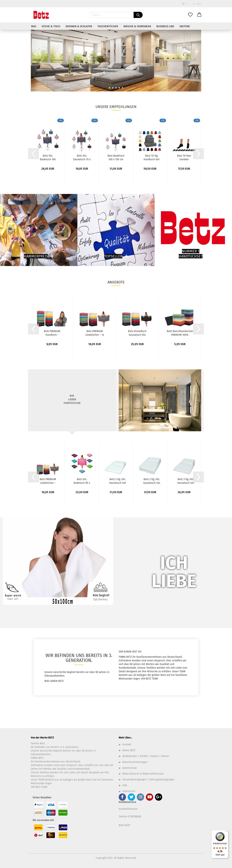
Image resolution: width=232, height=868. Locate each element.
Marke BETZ (129, 750)
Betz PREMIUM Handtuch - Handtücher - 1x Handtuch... (52, 333)
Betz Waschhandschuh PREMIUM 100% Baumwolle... (180, 333)
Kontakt (127, 745)
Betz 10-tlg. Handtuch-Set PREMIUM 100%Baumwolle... (152, 157)
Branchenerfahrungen (135, 762)
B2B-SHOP (124, 825)
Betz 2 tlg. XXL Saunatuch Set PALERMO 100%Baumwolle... (117, 481)
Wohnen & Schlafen (79, 26)
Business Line (165, 26)
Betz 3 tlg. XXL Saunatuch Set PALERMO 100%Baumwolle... (152, 481)
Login (197, 4)
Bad (34, 26)
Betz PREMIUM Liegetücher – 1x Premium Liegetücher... (95, 333)
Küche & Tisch (51, 26)
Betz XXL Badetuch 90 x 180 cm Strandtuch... (82, 481)
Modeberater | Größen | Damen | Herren (146, 756)
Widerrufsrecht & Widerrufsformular (143, 774)
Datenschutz (130, 768)
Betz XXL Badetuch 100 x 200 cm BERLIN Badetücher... (48, 157)
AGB (125, 785)
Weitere (185, 26)
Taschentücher (108, 26)
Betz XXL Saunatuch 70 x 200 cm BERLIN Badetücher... (82, 157)
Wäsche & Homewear (137, 26)
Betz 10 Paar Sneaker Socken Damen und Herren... (184, 157)
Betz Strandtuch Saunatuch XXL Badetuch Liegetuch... (137, 333)
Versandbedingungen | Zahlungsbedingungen (148, 780)
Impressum (129, 791)
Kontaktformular (128, 809)
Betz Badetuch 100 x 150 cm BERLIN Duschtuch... (116, 157)
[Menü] (226, 832)
